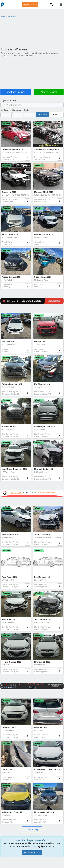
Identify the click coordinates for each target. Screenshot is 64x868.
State (26, 110)
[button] (32, 830)
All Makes (12, 16)
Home (3, 16)
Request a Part (30, 5)
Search (43, 115)
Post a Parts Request (32, 853)
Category (17, 110)
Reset (57, 115)
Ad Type (4, 110)
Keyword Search (8, 101)
